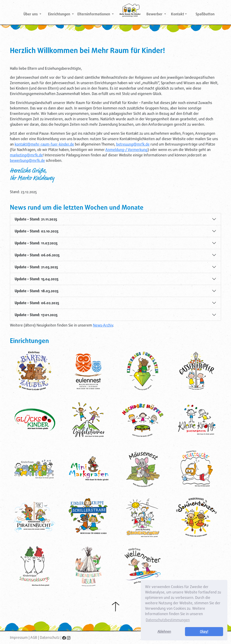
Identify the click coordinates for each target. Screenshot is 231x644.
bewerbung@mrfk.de (27, 161)
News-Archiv (103, 325)
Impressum (19, 638)
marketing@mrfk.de (26, 155)
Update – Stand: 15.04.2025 (37, 279)
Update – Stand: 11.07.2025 (36, 243)
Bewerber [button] (155, 14)
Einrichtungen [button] (60, 14)
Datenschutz (50, 638)
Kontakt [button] (178, 14)
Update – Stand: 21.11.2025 (36, 219)
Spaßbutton (205, 14)
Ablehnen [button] (164, 631)
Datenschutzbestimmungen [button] (168, 620)
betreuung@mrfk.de (133, 144)
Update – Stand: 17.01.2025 (36, 315)
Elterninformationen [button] (94, 14)
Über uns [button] (31, 14)
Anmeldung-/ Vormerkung (126, 150)
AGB (34, 638)
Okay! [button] (204, 631)
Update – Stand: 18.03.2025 (37, 291)
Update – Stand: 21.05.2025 (36, 267)
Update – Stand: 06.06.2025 (37, 255)
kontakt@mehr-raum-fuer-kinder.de (44, 144)
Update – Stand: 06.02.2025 (37, 303)
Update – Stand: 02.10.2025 (37, 231)
